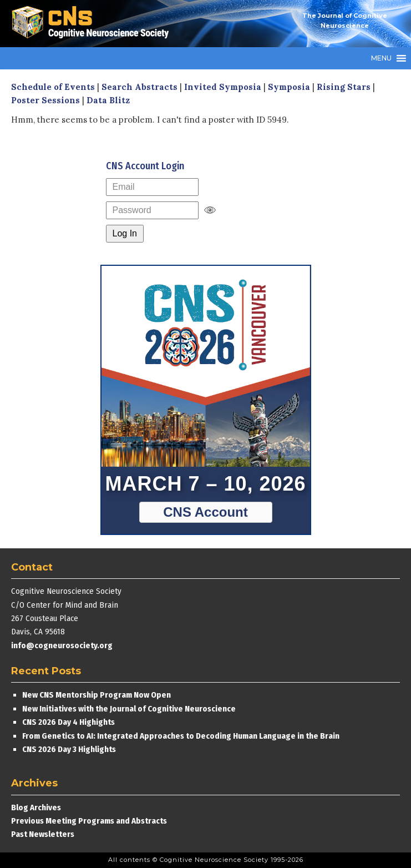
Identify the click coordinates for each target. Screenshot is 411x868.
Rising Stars (344, 87)
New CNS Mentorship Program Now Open (97, 695)
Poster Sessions (45, 100)
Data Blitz (108, 100)
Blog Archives (36, 808)
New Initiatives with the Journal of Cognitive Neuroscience (129, 709)
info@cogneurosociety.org (62, 645)
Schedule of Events (53, 87)
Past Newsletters (43, 834)
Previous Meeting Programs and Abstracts (89, 821)
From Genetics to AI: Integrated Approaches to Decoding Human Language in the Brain (181, 736)
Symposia (289, 87)
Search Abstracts (139, 87)
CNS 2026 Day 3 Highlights (69, 749)
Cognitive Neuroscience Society (94, 24)
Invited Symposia (223, 87)
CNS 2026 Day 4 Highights (68, 722)
